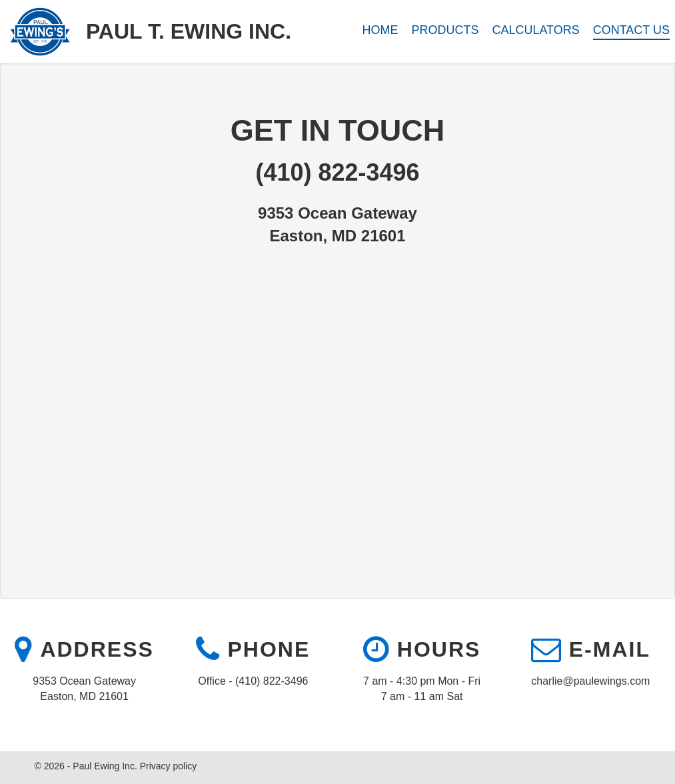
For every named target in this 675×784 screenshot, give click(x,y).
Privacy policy (169, 766)
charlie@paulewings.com (590, 681)
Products (445, 30)
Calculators (535, 30)
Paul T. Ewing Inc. (189, 31)
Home (380, 30)
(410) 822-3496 (337, 172)
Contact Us (631, 30)
